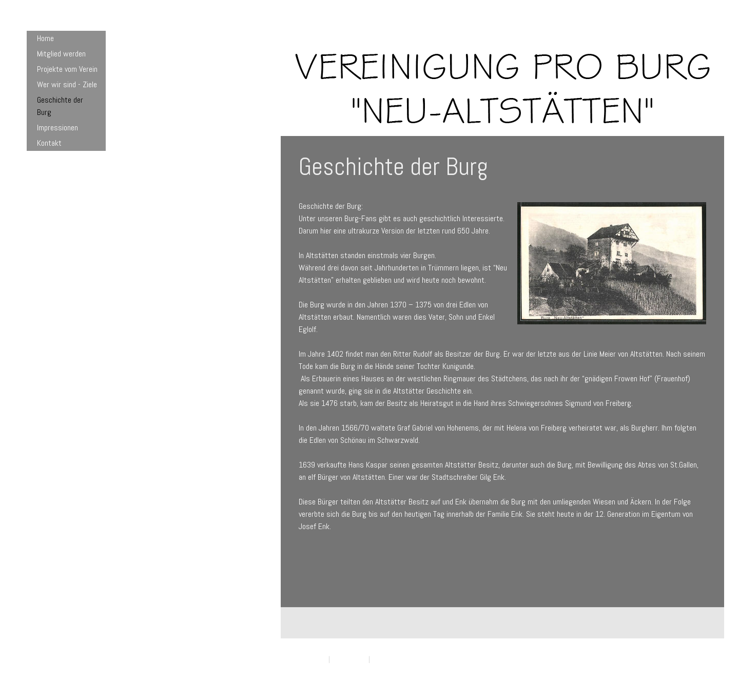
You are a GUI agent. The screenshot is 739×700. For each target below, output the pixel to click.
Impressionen (57, 128)
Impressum (312, 659)
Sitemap (383, 659)
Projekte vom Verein (67, 69)
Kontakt (49, 143)
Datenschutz (349, 659)
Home (45, 38)
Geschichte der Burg (60, 106)
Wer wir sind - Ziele (67, 84)
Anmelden (695, 669)
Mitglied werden (61, 54)
